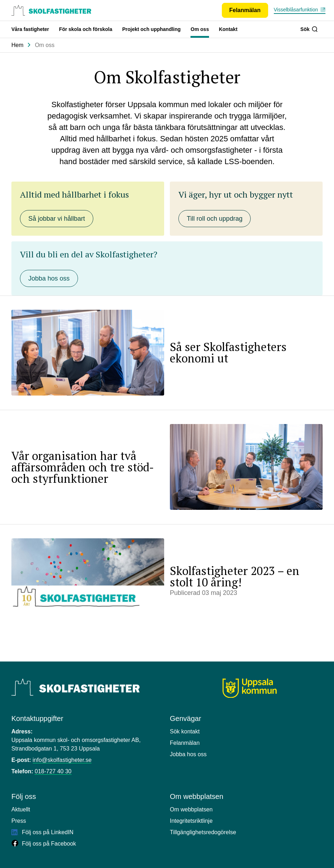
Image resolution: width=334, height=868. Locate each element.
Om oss (200, 29)
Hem (17, 45)
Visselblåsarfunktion (296, 10)
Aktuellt (21, 809)
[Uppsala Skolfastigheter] (75, 687)
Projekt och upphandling (151, 29)
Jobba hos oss (188, 754)
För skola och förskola (86, 29)
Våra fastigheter (30, 29)
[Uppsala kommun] (250, 688)
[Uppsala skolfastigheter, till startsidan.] (51, 10)
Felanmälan (185, 743)
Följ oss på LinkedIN (42, 832)
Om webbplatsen (191, 809)
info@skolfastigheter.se (62, 760)
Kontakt (228, 29)
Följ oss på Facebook (44, 844)
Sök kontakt (185, 731)
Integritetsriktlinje (191, 821)
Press (19, 821)
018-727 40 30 (53, 771)
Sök (309, 29)
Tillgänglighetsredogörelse (203, 832)
